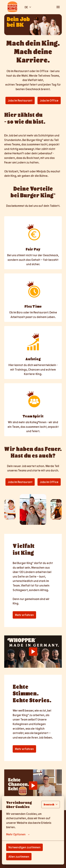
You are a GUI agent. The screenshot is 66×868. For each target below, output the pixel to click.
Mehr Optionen (18, 834)
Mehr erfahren (24, 615)
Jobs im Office (49, 100)
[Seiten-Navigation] (58, 7)
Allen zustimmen (19, 857)
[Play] (33, 652)
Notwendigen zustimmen (24, 847)
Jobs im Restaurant (20, 100)
